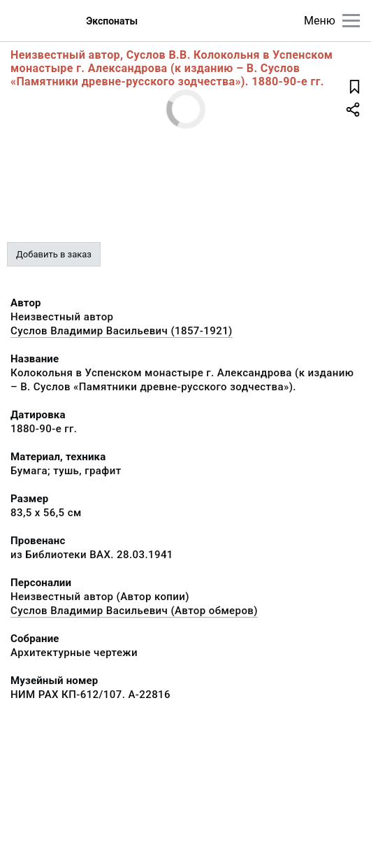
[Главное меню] (351, 21)
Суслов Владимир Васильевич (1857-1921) (122, 331)
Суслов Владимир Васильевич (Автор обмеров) (134, 611)
